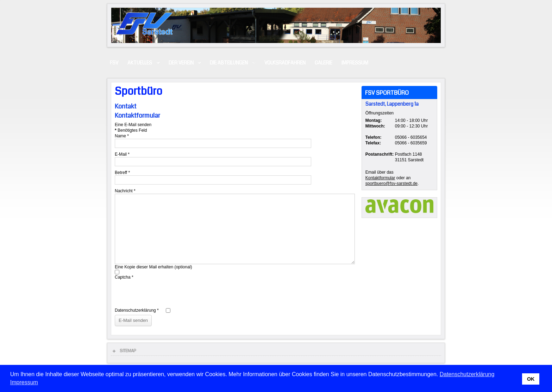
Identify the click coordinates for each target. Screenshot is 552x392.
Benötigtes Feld (131, 130)
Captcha (124, 277)
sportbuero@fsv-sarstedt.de (391, 183)
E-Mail (122, 154)
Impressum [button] (24, 382)
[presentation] (168, 294)
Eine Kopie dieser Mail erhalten (144, 267)
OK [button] (531, 379)
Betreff (122, 173)
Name (122, 136)
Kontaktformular (380, 178)
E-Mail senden (133, 320)
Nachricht (125, 191)
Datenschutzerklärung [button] (467, 374)
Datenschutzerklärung (137, 310)
